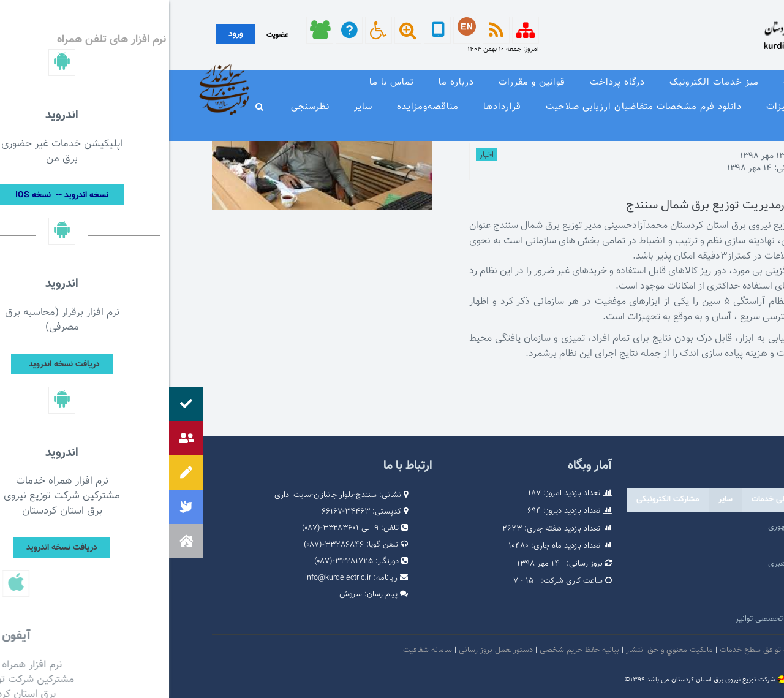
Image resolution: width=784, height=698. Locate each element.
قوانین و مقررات (363, 82)
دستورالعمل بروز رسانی (327, 650)
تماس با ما (223, 82)
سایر (194, 107)
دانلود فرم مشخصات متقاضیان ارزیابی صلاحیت (475, 107)
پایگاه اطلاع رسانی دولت (679, 582)
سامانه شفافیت (260, 650)
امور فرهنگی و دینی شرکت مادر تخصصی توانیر (642, 619)
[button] (17, 541)
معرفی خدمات (644, 82)
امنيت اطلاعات (661, 650)
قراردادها (333, 107)
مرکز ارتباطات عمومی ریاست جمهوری (658, 527)
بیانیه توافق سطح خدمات (591, 650)
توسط (700, 156)
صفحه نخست (726, 82)
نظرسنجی (141, 107)
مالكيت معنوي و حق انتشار (500, 650)
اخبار (318, 155)
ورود (67, 34)
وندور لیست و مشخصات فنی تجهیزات (675, 107)
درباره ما (287, 82)
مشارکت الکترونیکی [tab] (499, 499)
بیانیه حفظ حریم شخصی (410, 650)
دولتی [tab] (723, 499)
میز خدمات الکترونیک (545, 82)
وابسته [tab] (684, 499)
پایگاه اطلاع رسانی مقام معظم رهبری (658, 564)
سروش (182, 594)
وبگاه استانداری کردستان (678, 601)
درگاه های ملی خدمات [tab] (618, 499)
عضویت (108, 35)
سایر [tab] (556, 499)
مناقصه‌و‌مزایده (259, 107)
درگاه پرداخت (448, 82)
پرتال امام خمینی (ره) (683, 545)
